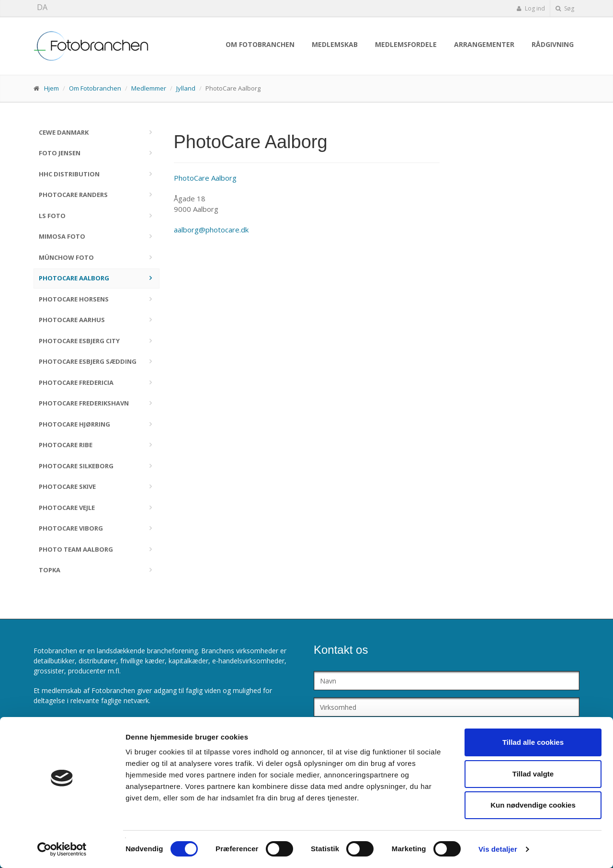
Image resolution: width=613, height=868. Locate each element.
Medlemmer (149, 88)
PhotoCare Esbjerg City (79, 341)
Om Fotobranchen (260, 44)
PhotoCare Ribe (66, 445)
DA (42, 7)
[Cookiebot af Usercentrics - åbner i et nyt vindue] (62, 849)
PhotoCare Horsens (74, 299)
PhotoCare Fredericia (76, 382)
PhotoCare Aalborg (74, 278)
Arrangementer (484, 44)
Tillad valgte (533, 774)
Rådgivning (553, 44)
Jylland (186, 88)
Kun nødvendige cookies (533, 805)
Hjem (51, 88)
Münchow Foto (66, 257)
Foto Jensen (60, 153)
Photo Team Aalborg (76, 549)
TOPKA (50, 570)
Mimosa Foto (62, 236)
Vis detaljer (498, 849)
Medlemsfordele (406, 44)
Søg (565, 8)
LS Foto (52, 216)
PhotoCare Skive (67, 486)
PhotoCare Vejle (67, 508)
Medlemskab (335, 44)
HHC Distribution (69, 174)
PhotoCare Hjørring (74, 424)
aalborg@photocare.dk (211, 230)
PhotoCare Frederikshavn (84, 403)
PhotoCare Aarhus (72, 320)
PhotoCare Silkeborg (76, 466)
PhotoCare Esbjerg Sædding (88, 361)
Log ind (531, 8)
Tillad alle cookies (533, 742)
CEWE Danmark (64, 132)
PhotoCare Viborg (71, 528)
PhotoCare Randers (73, 195)
